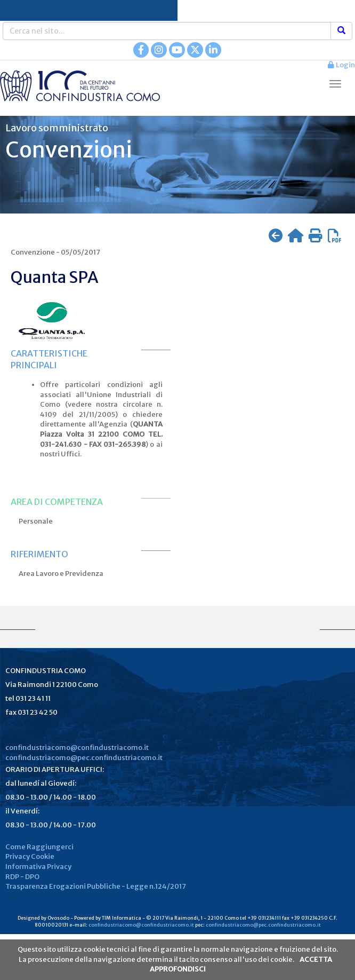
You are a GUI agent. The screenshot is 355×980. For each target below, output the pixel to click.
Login (341, 65)
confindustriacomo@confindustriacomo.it (77, 748)
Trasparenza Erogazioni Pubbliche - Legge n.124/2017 (96, 886)
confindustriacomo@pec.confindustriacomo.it (84, 758)
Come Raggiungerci (39, 847)
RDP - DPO (22, 877)
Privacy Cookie (30, 856)
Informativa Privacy (38, 867)
